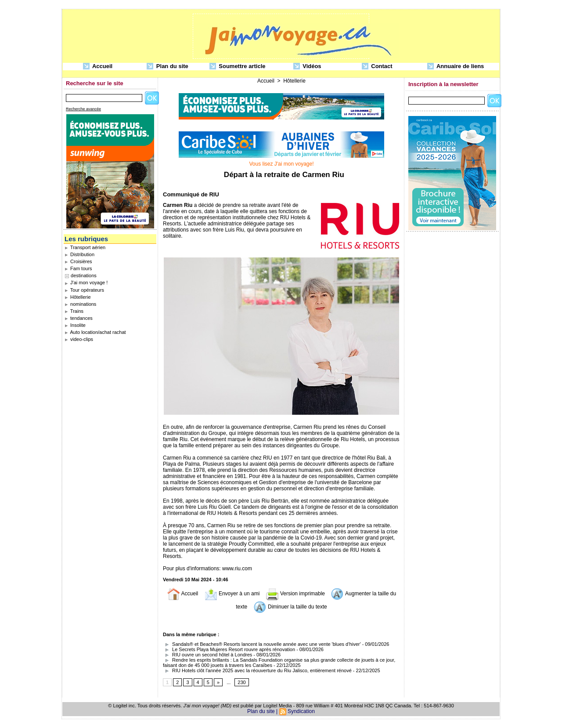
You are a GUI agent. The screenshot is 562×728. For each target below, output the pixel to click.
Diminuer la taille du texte (290, 607)
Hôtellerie (78, 297)
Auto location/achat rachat (95, 332)
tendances (79, 318)
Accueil (98, 67)
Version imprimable (295, 594)
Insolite (75, 325)
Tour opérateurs (84, 290)
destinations (84, 275)
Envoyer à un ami (232, 594)
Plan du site (168, 67)
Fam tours (78, 268)
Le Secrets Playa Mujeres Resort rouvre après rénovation (229, 649)
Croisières (78, 261)
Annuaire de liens (456, 67)
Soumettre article (238, 67)
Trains (74, 311)
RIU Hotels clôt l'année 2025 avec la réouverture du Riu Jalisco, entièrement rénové (257, 670)
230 (241, 682)
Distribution (79, 254)
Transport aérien (85, 247)
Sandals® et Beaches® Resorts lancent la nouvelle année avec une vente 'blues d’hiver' (262, 644)
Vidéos (307, 67)
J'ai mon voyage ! (86, 283)
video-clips (79, 339)
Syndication (301, 711)
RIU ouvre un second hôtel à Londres (207, 655)
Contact (377, 67)
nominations (80, 304)
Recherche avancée (83, 109)
